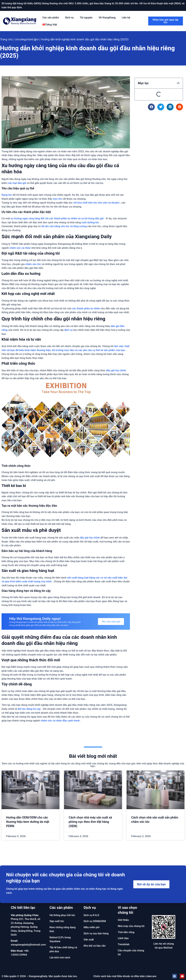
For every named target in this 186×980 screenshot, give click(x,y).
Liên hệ (126, 17)
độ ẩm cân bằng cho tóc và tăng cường (64, 226)
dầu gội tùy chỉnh (116, 370)
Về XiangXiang (107, 17)
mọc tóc (57, 199)
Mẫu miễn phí (92, 927)
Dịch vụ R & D (91, 915)
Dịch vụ (69, 17)
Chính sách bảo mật (105, 976)
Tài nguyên (86, 17)
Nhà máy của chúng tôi (131, 926)
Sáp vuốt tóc (57, 921)
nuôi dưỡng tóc (90, 222)
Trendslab (124, 944)
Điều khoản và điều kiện (131, 976)
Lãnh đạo (123, 938)
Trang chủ (6, 39)
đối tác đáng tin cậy (29, 709)
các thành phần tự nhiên (86, 308)
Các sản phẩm (51, 17)
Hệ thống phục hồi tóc (62, 915)
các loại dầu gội (17, 183)
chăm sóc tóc (33, 264)
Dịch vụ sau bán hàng (96, 933)
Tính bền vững (126, 932)
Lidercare (151, 976)
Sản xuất (89, 940)
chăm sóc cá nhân (20, 248)
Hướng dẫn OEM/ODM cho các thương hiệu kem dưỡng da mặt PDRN (28, 822)
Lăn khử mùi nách (60, 957)
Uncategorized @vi (27, 39)
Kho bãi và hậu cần (95, 946)
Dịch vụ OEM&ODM (95, 921)
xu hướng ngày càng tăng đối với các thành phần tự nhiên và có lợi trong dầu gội (57, 218)
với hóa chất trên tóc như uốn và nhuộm (96, 203)
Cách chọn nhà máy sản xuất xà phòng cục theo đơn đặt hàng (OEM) (90, 822)
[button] (178, 83)
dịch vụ (68, 330)
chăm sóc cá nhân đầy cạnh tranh (60, 721)
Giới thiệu (123, 920)
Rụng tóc (7, 195)
